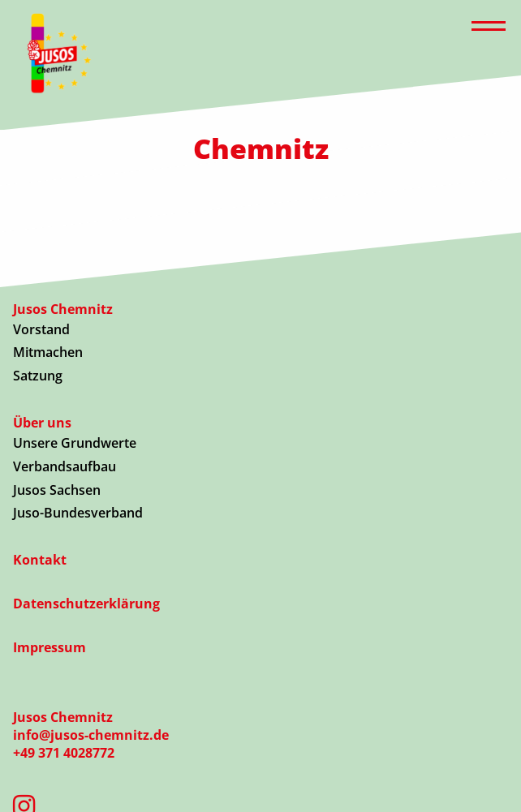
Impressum (50, 647)
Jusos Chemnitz (63, 309)
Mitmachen (48, 352)
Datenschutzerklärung (86, 604)
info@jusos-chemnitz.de (91, 735)
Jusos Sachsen (57, 490)
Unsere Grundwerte (75, 443)
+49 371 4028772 (64, 753)
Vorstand (41, 329)
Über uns (42, 423)
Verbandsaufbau (65, 466)
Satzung (38, 376)
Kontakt (40, 560)
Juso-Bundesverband (78, 513)
